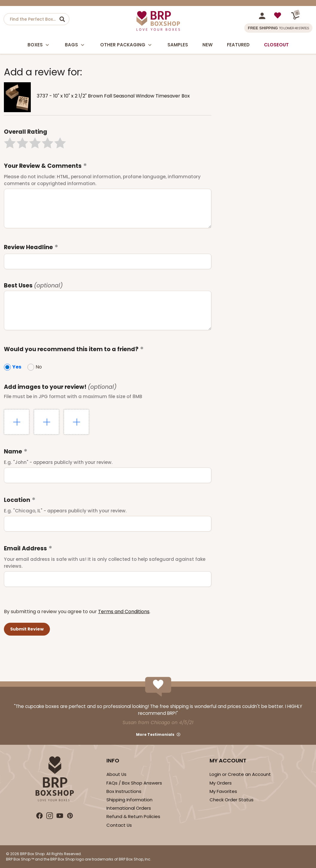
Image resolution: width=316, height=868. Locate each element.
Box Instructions (124, 791)
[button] (10, 143)
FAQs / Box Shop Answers (134, 783)
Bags (75, 45)
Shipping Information (129, 800)
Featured (238, 45)
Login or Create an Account (240, 774)
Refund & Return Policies (133, 816)
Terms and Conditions (124, 612)
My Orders (221, 783)
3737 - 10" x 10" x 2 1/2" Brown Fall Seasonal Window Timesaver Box (113, 96)
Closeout (276, 45)
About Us (116, 774)
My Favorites (223, 791)
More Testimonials (155, 734)
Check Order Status (232, 800)
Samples (178, 45)
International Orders (129, 808)
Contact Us (119, 825)
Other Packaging (127, 45)
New (207, 45)
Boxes (39, 45)
